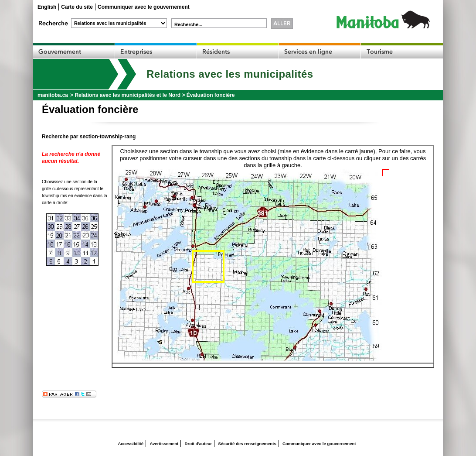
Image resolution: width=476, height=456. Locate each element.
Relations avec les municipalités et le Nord (127, 95)
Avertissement (164, 444)
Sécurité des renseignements (247, 444)
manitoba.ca (53, 95)
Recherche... (188, 24)
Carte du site (77, 7)
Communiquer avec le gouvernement (144, 7)
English (47, 7)
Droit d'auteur (199, 444)
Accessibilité (131, 444)
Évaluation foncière (211, 95)
